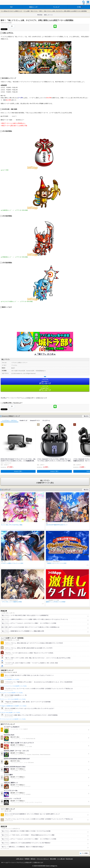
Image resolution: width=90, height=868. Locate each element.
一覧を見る (86, 416)
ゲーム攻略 (27, 11)
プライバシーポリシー (43, 859)
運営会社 (33, 859)
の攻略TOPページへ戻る (45, 482)
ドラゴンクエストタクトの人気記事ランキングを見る (14, 719)
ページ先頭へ (85, 853)
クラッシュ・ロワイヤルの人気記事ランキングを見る (14, 699)
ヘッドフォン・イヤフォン (9, 421)
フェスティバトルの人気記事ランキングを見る (12, 693)
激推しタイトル (48, 15)
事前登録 (40, 15)
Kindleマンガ (23, 421)
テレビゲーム (46, 421)
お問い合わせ (20, 859)
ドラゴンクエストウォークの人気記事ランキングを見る (14, 686)
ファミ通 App (7, 3)
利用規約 (27, 859)
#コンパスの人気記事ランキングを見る (10, 679)
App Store (45, 382)
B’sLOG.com (69, 859)
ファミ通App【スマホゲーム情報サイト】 (11, 11)
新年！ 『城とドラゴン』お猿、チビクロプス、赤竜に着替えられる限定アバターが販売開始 (63, 11)
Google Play (45, 388)
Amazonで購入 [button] (18, 471)
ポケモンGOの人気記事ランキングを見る (11, 713)
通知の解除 (53, 859)
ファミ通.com (61, 859)
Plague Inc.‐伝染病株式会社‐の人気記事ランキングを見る (14, 706)
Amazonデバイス (35, 421)
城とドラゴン (34, 11)
